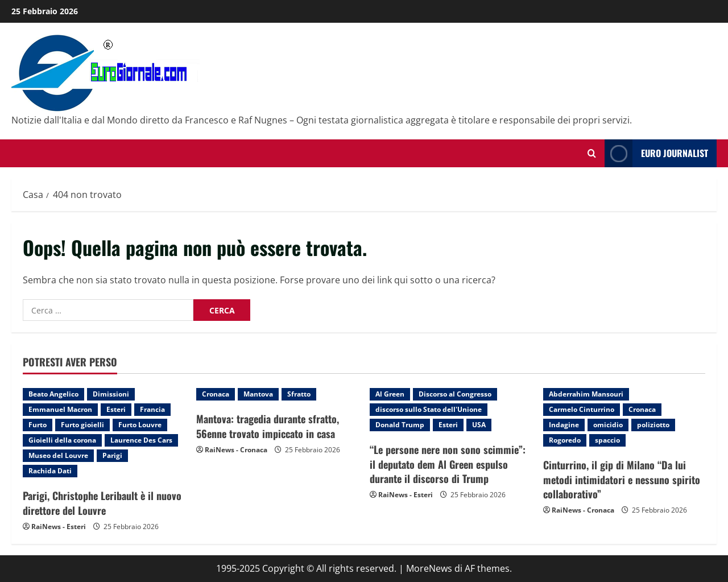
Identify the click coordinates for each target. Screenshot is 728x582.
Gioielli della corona (62, 440)
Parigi (112, 455)
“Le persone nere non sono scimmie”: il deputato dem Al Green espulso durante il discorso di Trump (448, 464)
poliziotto (653, 425)
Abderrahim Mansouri (586, 394)
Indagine (564, 425)
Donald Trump (400, 425)
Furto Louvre (140, 425)
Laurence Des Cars (141, 440)
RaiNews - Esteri (59, 527)
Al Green (390, 394)
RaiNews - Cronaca (236, 450)
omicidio (608, 425)
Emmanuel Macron (60, 409)
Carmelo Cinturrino (582, 409)
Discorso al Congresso (455, 394)
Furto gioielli (82, 425)
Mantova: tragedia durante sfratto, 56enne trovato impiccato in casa (268, 426)
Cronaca (216, 394)
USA (479, 425)
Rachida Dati (50, 471)
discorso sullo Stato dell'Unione (429, 409)
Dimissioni (111, 394)
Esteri (116, 409)
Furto (38, 425)
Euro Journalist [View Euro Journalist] (656, 153)
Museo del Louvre (58, 455)
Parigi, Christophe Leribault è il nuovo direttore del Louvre (102, 503)
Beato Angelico (53, 394)
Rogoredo (565, 440)
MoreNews (429, 568)
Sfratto (299, 394)
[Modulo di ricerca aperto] (592, 153)
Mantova (258, 394)
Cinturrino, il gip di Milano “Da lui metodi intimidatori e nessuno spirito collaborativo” (622, 479)
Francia (152, 409)
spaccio (607, 440)
